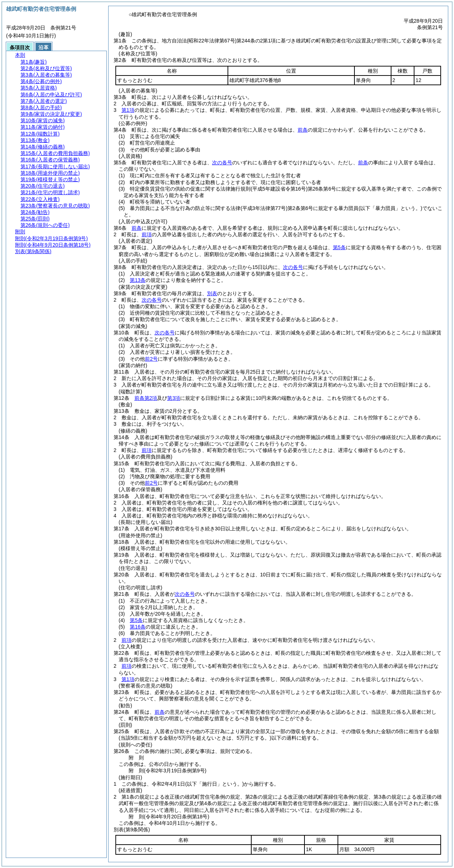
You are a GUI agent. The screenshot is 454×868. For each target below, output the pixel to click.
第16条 (138, 627)
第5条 (339, 247)
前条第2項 (146, 398)
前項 (147, 234)
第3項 (174, 398)
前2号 (151, 359)
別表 (212, 293)
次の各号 (222, 163)
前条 (303, 130)
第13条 (138, 280)
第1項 (128, 110)
